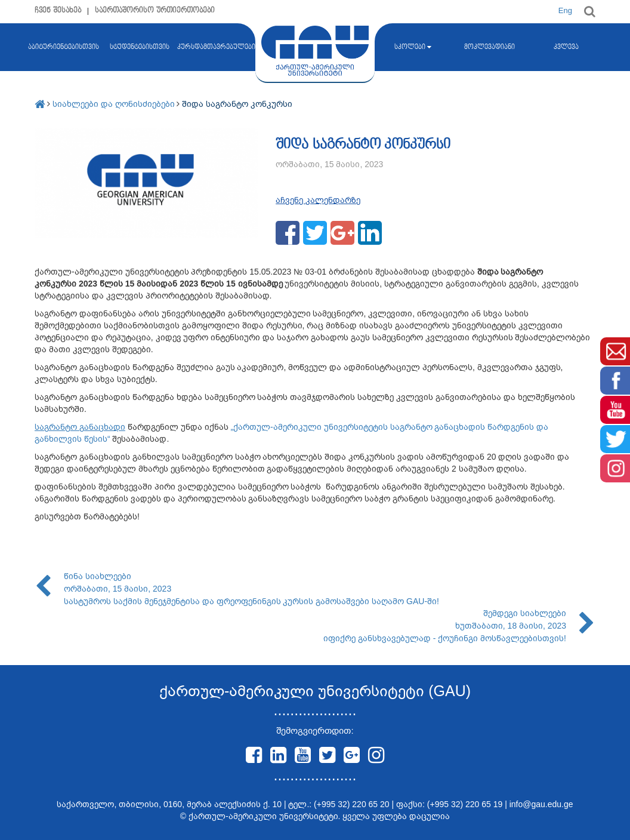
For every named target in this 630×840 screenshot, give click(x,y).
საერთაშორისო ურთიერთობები (155, 10)
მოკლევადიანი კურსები (490, 71)
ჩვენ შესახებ (58, 10)
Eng (565, 10)
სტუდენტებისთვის (140, 47)
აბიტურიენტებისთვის (64, 71)
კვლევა (566, 47)
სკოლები (413, 47)
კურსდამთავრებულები (216, 47)
